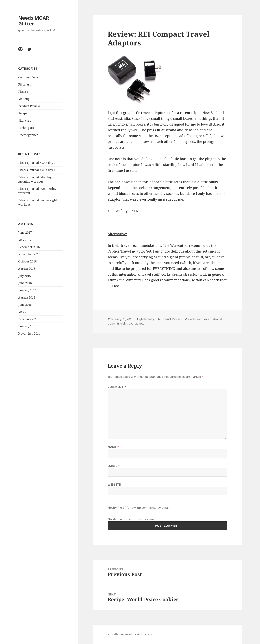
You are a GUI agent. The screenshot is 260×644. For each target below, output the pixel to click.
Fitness (23, 92)
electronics (195, 319)
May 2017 (25, 240)
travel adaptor (136, 323)
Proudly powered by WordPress (130, 634)
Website (114, 485)
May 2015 (25, 312)
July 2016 (25, 276)
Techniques (26, 128)
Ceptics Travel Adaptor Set (129, 251)
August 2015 (27, 297)
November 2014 (29, 334)
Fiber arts (25, 84)
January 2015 (27, 326)
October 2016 (27, 261)
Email (114, 466)
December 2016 (29, 247)
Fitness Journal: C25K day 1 (37, 170)
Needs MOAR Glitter (34, 21)
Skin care (25, 121)
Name (113, 447)
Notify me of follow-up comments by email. (139, 508)
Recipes (23, 113)
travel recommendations (141, 246)
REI (139, 211)
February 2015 (28, 319)
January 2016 (27, 290)
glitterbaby (147, 319)
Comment (117, 387)
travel (121, 323)
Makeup (24, 99)
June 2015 (25, 305)
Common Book (28, 77)
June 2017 (25, 233)
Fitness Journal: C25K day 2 (37, 163)
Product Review (29, 106)
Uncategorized (28, 135)
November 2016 (29, 254)
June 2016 (25, 283)
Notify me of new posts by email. (132, 519)
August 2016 (27, 269)
